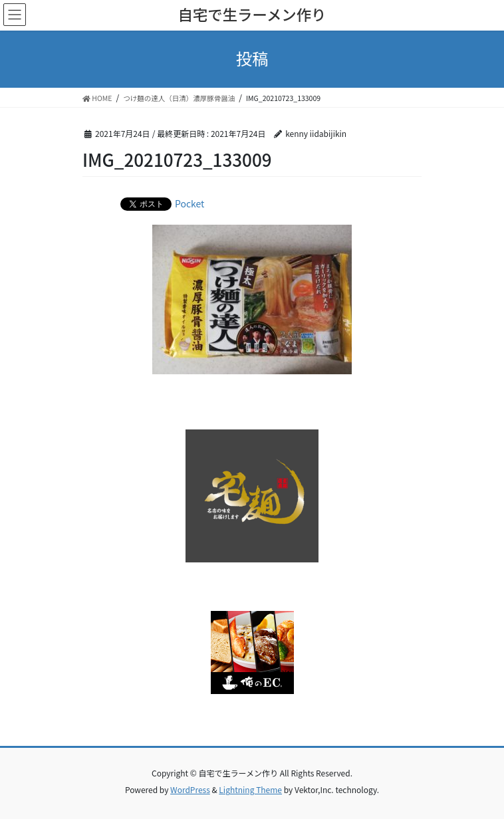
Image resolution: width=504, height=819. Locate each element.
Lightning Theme (250, 789)
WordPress (190, 789)
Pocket (189, 203)
